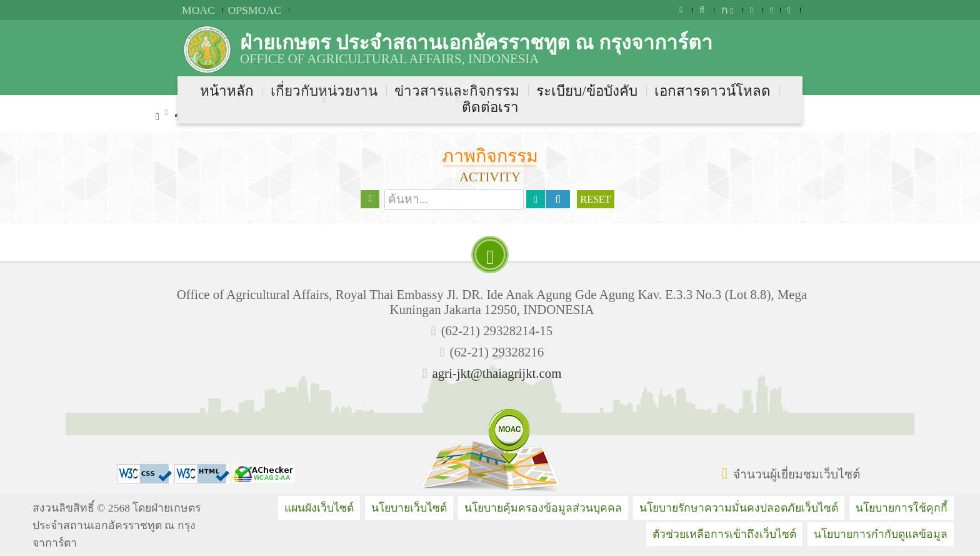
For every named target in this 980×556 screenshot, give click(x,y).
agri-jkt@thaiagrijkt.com (497, 373)
